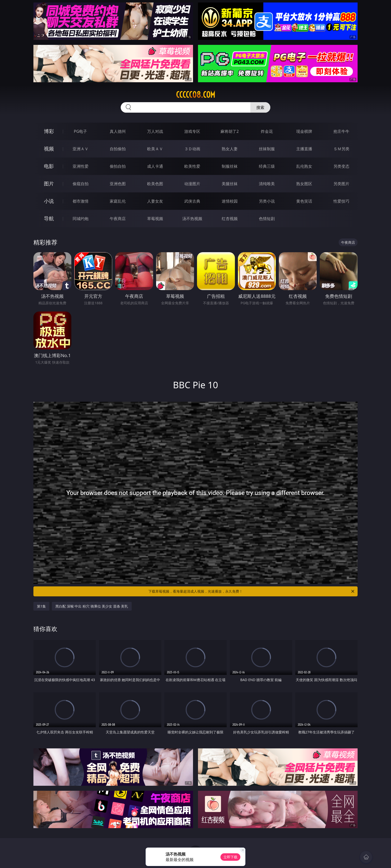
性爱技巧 (341, 201)
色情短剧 (267, 219)
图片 (49, 184)
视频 (49, 149)
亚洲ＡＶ (81, 149)
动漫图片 (192, 184)
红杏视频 (230, 219)
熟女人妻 (230, 149)
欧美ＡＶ (155, 149)
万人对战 (155, 131)
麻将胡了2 (230, 131)
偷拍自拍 (118, 166)
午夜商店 (118, 219)
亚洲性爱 (81, 166)
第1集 (41, 606)
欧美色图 (155, 184)
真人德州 (118, 131)
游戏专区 (192, 131)
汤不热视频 (192, 219)
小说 (49, 201)
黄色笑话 (304, 201)
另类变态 (341, 166)
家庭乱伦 (118, 201)
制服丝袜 (230, 166)
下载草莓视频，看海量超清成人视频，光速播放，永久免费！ (252, 591)
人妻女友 (155, 201)
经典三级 (267, 166)
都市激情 (81, 201)
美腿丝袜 (230, 184)
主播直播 (304, 149)
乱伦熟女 (304, 166)
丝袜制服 (267, 149)
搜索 (260, 107)
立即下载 (230, 857)
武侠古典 (192, 201)
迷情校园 (230, 201)
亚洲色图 (118, 184)
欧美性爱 (192, 166)
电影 (49, 166)
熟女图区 (304, 184)
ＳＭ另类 (341, 149)
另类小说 (267, 201)
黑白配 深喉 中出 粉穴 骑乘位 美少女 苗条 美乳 (92, 606)
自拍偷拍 (118, 149)
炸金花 (267, 131)
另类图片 (341, 184)
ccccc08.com (196, 95)
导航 (49, 218)
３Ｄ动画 (192, 149)
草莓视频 (155, 219)
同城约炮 (81, 219)
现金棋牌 (304, 131)
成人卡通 (155, 166)
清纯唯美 (267, 184)
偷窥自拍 (81, 184)
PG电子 (80, 131)
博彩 (49, 131)
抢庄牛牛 (341, 131)
